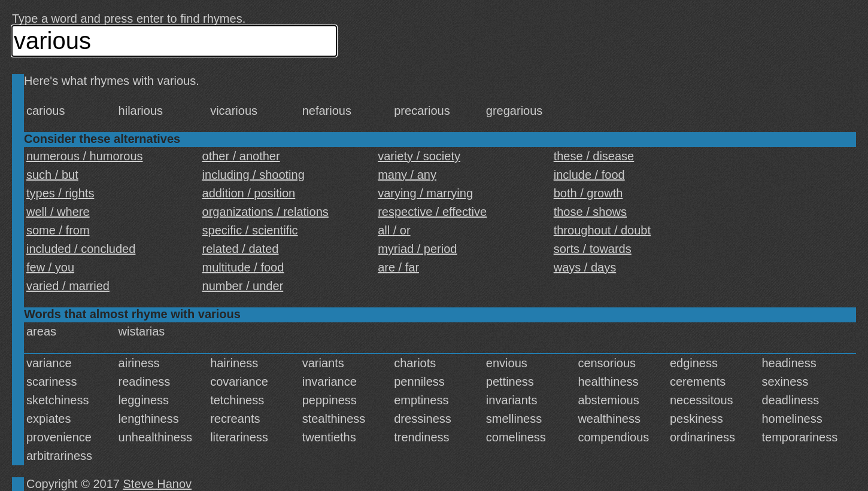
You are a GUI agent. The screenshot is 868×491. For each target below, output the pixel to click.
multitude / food (243, 267)
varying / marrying (425, 193)
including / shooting (254, 175)
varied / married (68, 286)
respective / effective (432, 212)
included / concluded (81, 249)
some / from (58, 230)
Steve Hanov (158, 484)
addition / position (249, 193)
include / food (589, 175)
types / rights (60, 193)
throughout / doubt (602, 230)
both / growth (588, 193)
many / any (407, 175)
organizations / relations (265, 212)
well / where (58, 212)
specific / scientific (250, 230)
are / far (398, 267)
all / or (394, 230)
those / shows (590, 212)
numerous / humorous (85, 156)
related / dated (241, 249)
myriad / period (417, 249)
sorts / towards (593, 249)
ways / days (585, 267)
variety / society (419, 156)
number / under (243, 286)
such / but (52, 175)
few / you (50, 267)
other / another (241, 156)
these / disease (594, 156)
